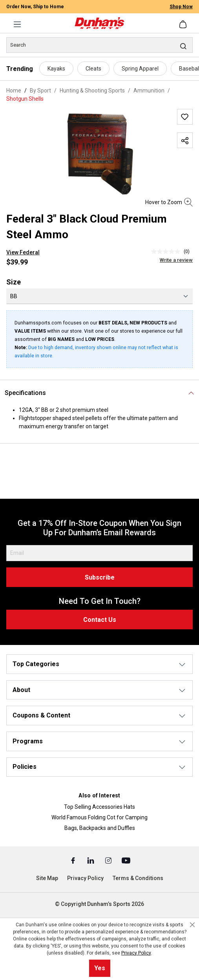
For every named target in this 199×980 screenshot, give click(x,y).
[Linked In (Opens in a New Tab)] (91, 860)
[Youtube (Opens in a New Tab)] (126, 860)
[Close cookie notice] (192, 925)
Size (14, 282)
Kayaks (56, 69)
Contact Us (100, 620)
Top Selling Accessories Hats (99, 807)
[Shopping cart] (184, 24)
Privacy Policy (85, 878)
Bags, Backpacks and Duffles (100, 828)
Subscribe (100, 577)
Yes (100, 968)
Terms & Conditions (138, 878)
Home (14, 91)
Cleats (93, 69)
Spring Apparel (140, 69)
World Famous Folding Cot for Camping (99, 817)
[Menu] (17, 24)
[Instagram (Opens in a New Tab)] (109, 860)
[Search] (99, 45)
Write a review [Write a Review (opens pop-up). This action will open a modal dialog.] (176, 260)
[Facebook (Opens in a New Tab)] (74, 860)
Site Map (47, 878)
